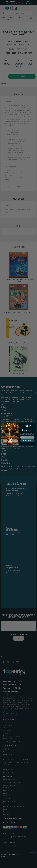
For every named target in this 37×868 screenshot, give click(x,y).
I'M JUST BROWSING (27, 443)
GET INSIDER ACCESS (27, 440)
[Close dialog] (35, 424)
